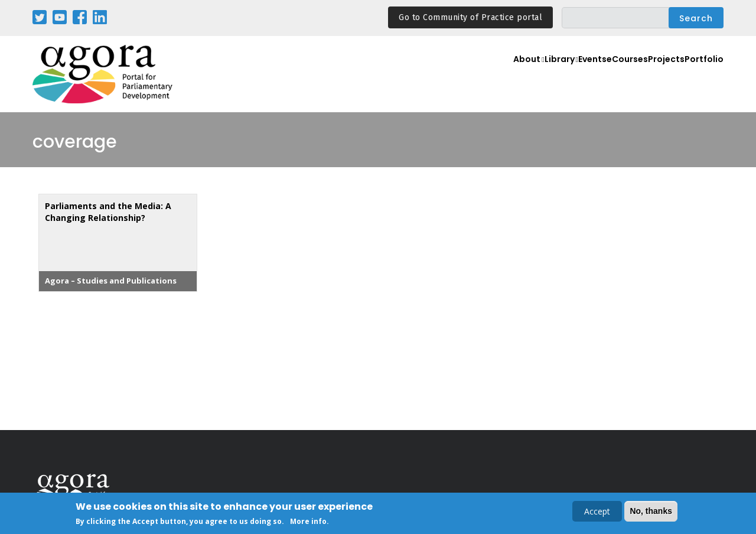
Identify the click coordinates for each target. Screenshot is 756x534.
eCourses (611, 75)
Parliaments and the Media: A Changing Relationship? (108, 212)
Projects (657, 75)
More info (308, 522)
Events (566, 75)
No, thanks (651, 512)
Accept (597, 512)
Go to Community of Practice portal (470, 17)
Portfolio (701, 75)
